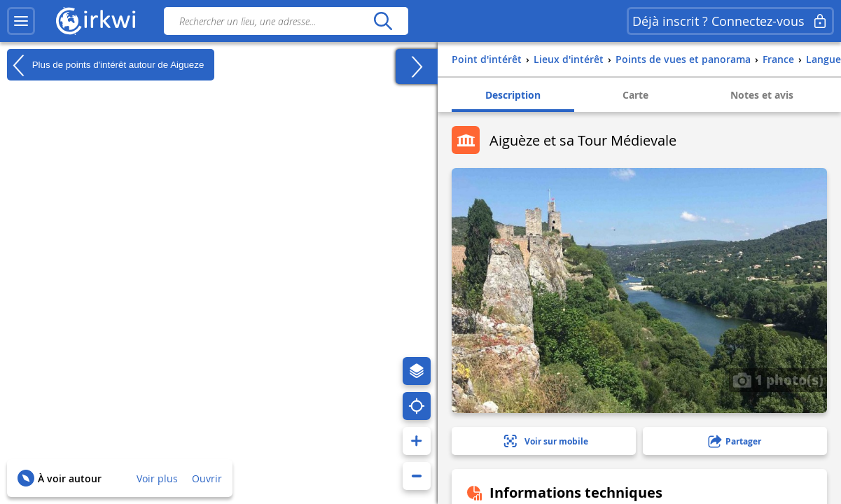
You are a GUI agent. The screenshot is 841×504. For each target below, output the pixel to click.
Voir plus (157, 478)
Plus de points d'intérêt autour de (105, 65)
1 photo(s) (778, 379)
